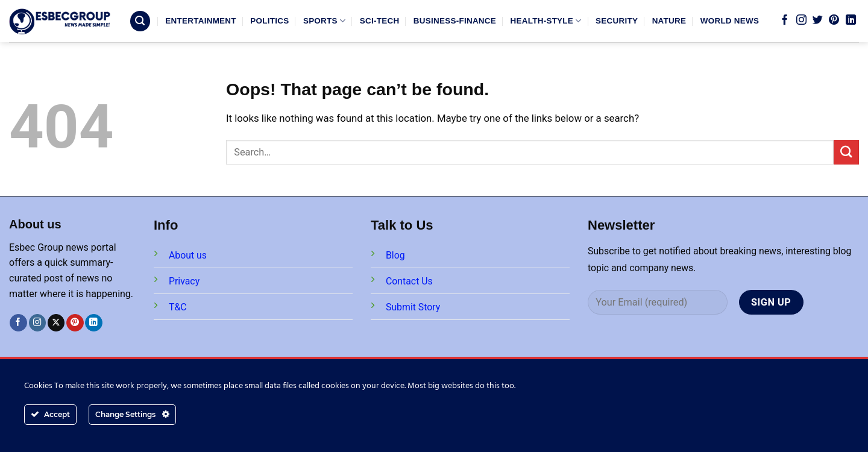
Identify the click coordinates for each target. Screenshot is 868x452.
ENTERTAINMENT (200, 21)
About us (188, 255)
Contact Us (409, 281)
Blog (395, 255)
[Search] (140, 21)
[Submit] (846, 152)
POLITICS (269, 21)
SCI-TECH (380, 21)
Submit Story (413, 307)
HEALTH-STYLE (546, 21)
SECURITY (617, 21)
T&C (178, 307)
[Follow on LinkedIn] (851, 20)
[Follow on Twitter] (818, 20)
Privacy (184, 281)
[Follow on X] (56, 323)
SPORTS (324, 21)
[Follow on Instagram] (801, 20)
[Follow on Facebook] (785, 20)
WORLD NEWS (730, 21)
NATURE (669, 21)
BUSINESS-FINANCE (455, 21)
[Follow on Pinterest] (834, 20)
